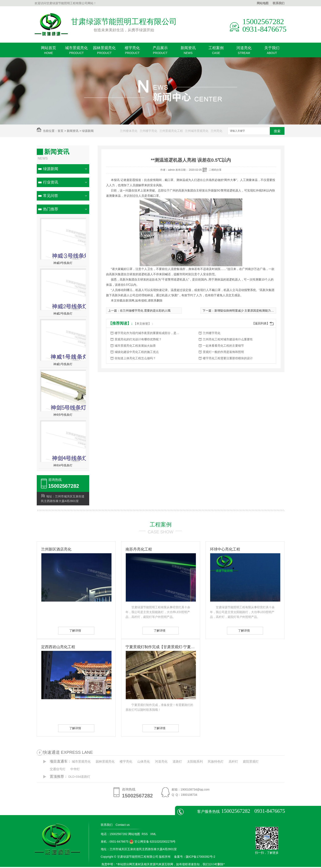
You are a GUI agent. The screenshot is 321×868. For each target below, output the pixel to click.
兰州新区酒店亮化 (56, 549)
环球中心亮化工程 (225, 549)
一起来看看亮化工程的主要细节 (223, 346)
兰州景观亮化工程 (171, 131)
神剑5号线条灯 (63, 415)
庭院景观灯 (251, 761)
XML (153, 834)
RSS (145, 834)
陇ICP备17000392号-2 (200, 857)
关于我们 (272, 52)
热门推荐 (51, 209)
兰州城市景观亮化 (197, 131)
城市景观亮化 (77, 52)
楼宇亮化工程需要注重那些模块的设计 (228, 358)
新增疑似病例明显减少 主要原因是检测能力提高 (246, 311)
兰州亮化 (216, 131)
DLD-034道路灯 (79, 777)
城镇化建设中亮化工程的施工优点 (137, 352)
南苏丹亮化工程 (139, 549)
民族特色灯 (216, 761)
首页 (60, 131)
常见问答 (51, 196)
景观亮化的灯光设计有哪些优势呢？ (138, 339)
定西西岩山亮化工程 (58, 647)
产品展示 (160, 52)
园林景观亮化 (104, 52)
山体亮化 (144, 761)
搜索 (277, 131)
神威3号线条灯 (63, 263)
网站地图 (263, 3)
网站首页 (49, 52)
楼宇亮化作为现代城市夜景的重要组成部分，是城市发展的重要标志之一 (148, 333)
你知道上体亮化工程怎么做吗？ (135, 358)
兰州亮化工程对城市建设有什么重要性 (228, 339)
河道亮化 (244, 52)
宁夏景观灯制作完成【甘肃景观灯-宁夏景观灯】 (161, 647)
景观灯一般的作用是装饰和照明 (223, 352)
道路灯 (177, 761)
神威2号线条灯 (63, 313)
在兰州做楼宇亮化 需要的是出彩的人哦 (145, 311)
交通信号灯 (58, 769)
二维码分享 (215, 170)
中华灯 (75, 769)
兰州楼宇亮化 (148, 131)
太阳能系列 (195, 761)
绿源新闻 (88, 131)
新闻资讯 (188, 52)
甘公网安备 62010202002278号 (153, 842)
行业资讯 (51, 182)
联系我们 (279, 3)
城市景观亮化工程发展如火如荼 (135, 346)
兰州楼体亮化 (129, 131)
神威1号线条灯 (63, 364)
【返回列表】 (261, 323)
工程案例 (216, 52)
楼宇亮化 (132, 52)
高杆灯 (233, 761)
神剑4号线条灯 (63, 465)
